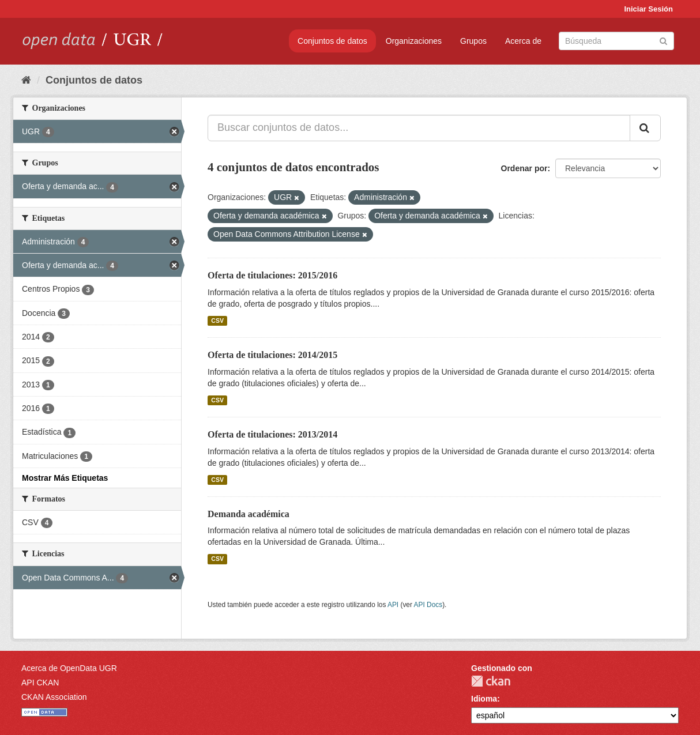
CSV (217, 321)
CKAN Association (54, 697)
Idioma (484, 699)
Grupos (473, 41)
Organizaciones (414, 41)
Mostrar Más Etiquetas (65, 478)
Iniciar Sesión (648, 9)
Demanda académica (249, 514)
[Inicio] (26, 80)
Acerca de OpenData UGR (69, 668)
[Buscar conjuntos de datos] (616, 41)
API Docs (428, 605)
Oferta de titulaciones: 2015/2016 (272, 275)
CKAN (491, 681)
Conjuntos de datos (332, 41)
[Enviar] (663, 40)
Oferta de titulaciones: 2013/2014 (272, 434)
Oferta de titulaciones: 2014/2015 (272, 355)
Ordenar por (524, 168)
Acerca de (523, 41)
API (393, 605)
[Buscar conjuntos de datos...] (419, 128)
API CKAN (40, 683)
